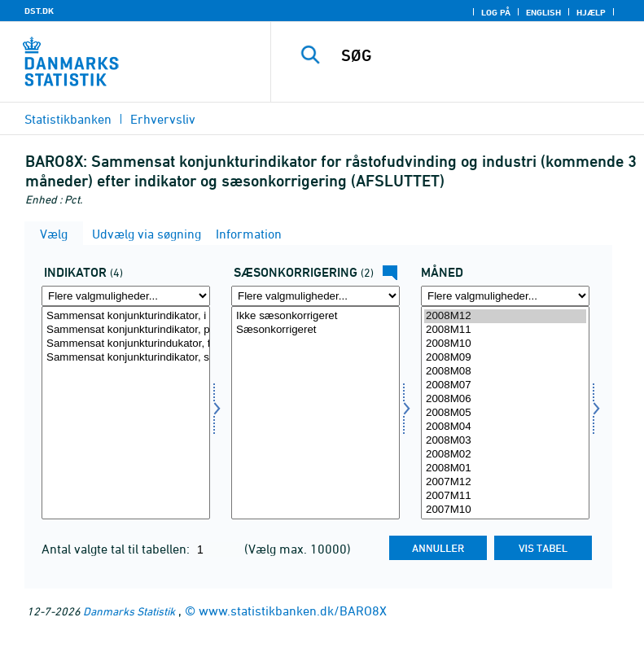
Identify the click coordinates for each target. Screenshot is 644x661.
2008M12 (505, 316)
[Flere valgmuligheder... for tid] (505, 296)
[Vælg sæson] (315, 413)
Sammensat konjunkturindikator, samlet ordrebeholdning (126, 358)
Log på (496, 12)
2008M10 (505, 344)
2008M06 (505, 399)
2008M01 (505, 468)
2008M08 (505, 372)
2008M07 (505, 385)
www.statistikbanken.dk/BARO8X (293, 611)
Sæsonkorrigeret (315, 330)
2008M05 (505, 413)
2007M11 (505, 496)
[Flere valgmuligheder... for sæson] (315, 296)
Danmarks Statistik (129, 611)
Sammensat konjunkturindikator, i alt (126, 316)
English (543, 12)
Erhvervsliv (163, 119)
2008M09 (505, 358)
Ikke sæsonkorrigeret (315, 316)
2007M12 (505, 482)
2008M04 (505, 427)
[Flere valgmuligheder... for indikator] (126, 296)
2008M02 (505, 455)
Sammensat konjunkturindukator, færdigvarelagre (126, 344)
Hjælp (591, 12)
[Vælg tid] (505, 413)
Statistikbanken (68, 119)
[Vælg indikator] (126, 413)
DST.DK (39, 11)
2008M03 (505, 441)
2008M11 (505, 330)
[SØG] (482, 55)
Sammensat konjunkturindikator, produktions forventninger (126, 330)
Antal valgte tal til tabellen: (117, 549)
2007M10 (505, 510)
